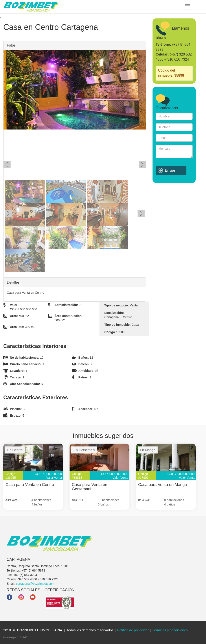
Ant (7, 164)
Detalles (13, 282)
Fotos (11, 45)
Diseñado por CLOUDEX (16, 638)
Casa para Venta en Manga (163, 485)
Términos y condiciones (170, 630)
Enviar (170, 170)
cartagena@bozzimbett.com (35, 584)
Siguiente (142, 164)
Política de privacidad (133, 630)
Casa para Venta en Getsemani (89, 487)
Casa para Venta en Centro (30, 485)
